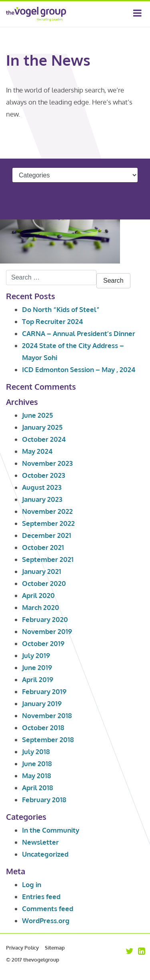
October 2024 (44, 439)
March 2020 (41, 607)
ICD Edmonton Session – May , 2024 (79, 369)
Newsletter (40, 842)
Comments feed (48, 909)
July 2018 (36, 752)
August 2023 (42, 487)
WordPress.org (46, 921)
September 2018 (48, 740)
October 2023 (44, 475)
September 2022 (48, 523)
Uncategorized (45, 854)
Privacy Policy (22, 948)
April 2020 (38, 595)
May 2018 (37, 776)
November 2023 (47, 463)
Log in (32, 884)
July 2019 (36, 655)
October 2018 (43, 727)
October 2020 (44, 583)
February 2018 (44, 800)
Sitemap (55, 948)
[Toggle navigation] (137, 14)
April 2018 (38, 788)
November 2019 (47, 631)
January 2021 (42, 571)
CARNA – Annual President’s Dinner (79, 333)
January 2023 (42, 499)
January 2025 (42, 427)
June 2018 (37, 764)
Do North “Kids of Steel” (61, 309)
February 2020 (45, 619)
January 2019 (42, 703)
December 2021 (47, 535)
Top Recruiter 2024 (52, 321)
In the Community (51, 830)
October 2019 (43, 643)
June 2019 (37, 667)
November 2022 (47, 511)
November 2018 (47, 715)
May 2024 (37, 451)
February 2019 (44, 691)
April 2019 (38, 679)
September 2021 (48, 559)
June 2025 (37, 415)
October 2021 (43, 547)
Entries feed (41, 896)
